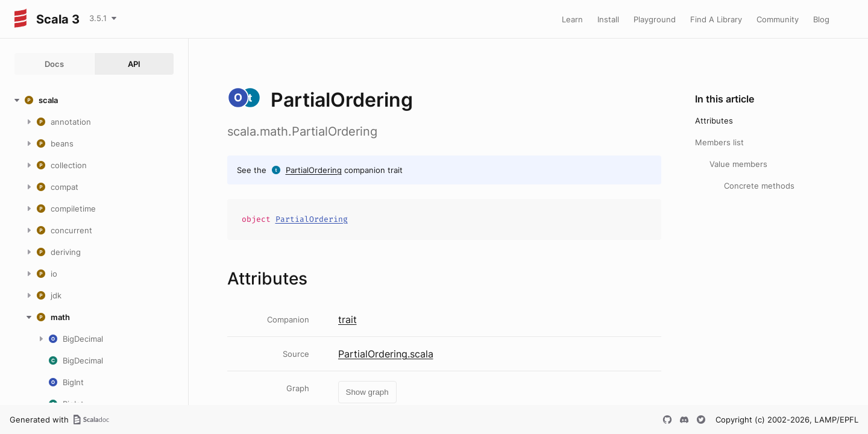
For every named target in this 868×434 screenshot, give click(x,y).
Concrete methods (759, 186)
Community (778, 19)
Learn (572, 19)
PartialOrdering (314, 170)
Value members (738, 164)
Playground (655, 19)
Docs (54, 64)
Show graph (367, 392)
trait (348, 319)
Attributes (714, 121)
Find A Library (716, 19)
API (134, 64)
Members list (719, 142)
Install (608, 19)
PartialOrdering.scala (386, 354)
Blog (821, 19)
